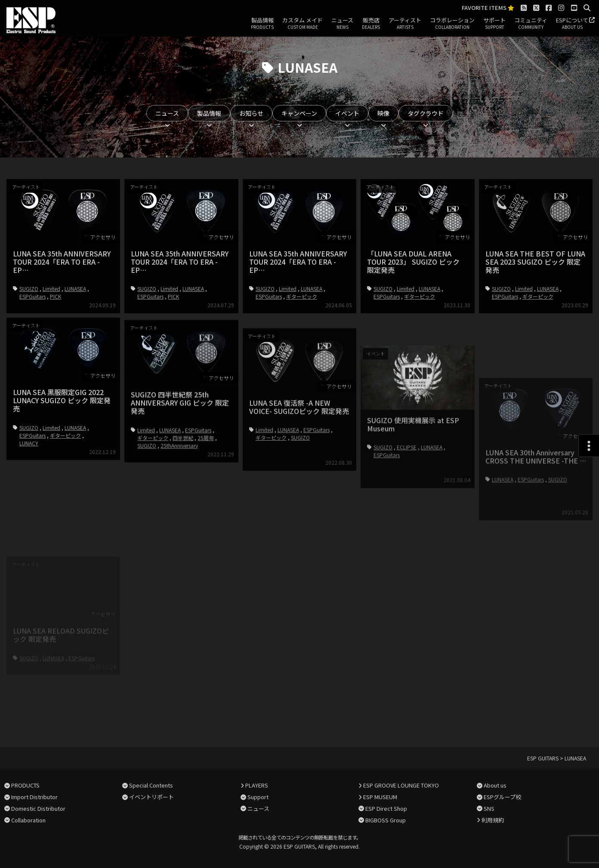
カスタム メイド (303, 24)
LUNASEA (75, 289)
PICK (56, 296)
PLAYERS (257, 785)
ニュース (342, 24)
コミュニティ (531, 24)
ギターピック (302, 296)
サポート (494, 24)
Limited (51, 289)
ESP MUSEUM (380, 797)
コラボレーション (452, 24)
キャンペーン (299, 113)
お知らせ (251, 113)
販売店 (371, 24)
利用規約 (493, 820)
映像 (383, 113)
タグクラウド (426, 113)
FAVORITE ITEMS (488, 8)
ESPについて (572, 24)
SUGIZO (29, 289)
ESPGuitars (32, 296)
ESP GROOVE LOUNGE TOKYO (401, 785)
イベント (347, 113)
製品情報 (262, 24)
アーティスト (405, 24)
